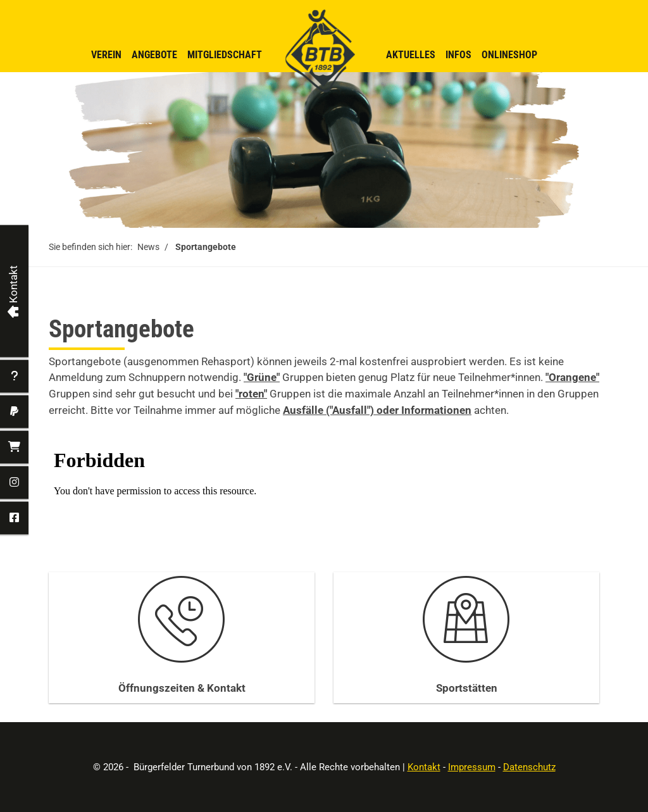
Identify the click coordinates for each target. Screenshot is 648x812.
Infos (458, 55)
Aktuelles (411, 55)
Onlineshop (509, 55)
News (148, 247)
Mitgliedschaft (225, 55)
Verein (106, 55)
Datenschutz (529, 767)
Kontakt (424, 767)
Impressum (472, 767)
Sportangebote (206, 247)
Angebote (154, 55)
